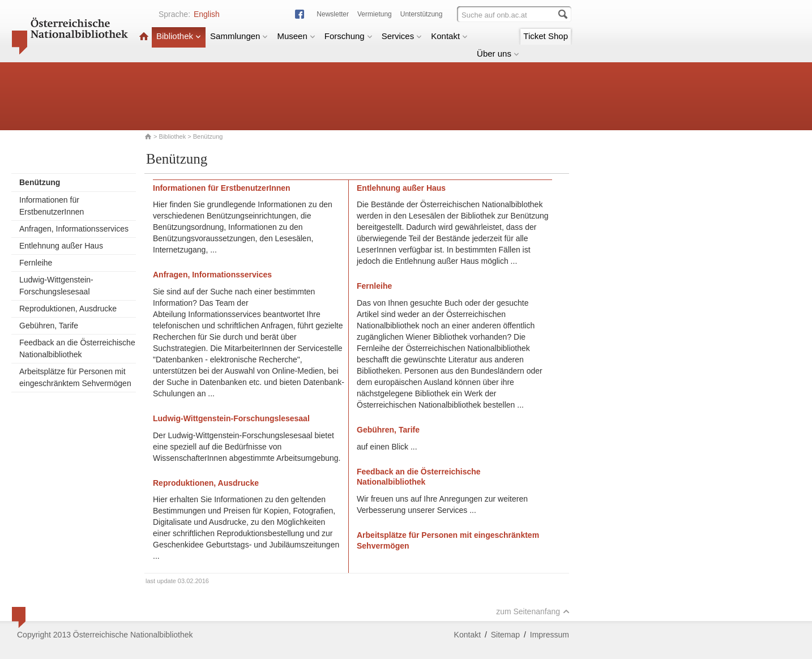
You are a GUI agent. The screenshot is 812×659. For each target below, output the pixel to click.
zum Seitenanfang (533, 611)
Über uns (498, 54)
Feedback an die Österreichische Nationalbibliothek (77, 348)
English (207, 14)
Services (402, 36)
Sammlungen (239, 36)
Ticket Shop (546, 36)
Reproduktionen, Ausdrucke (68, 309)
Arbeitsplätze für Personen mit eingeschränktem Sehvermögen (75, 377)
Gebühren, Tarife (49, 326)
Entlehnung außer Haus (61, 246)
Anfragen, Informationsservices (74, 229)
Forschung (349, 36)
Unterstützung (422, 14)
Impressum (550, 635)
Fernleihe (36, 263)
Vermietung (375, 14)
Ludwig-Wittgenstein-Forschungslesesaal (56, 286)
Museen (296, 36)
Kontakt (449, 36)
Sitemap (505, 635)
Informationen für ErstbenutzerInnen (52, 206)
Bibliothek (179, 36)
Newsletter (333, 14)
